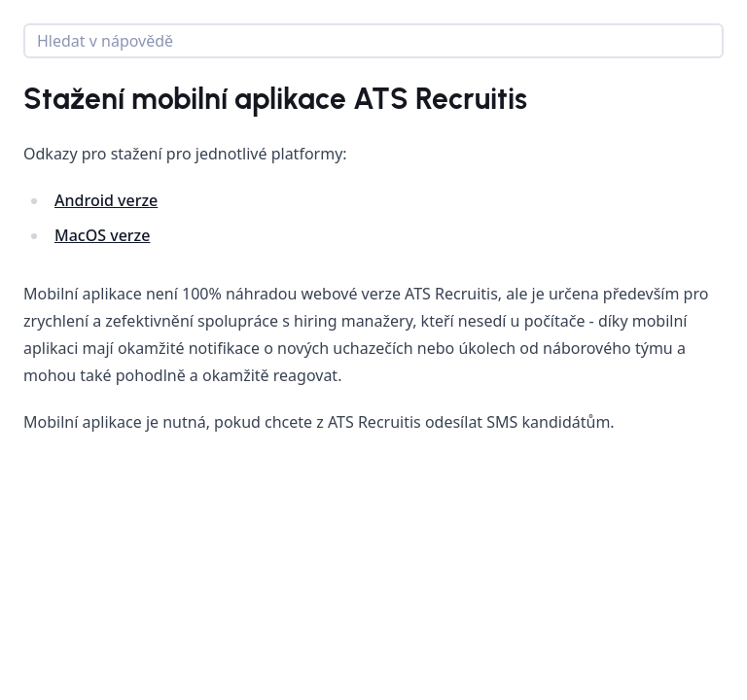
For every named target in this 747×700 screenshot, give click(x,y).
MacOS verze (102, 235)
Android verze (106, 200)
